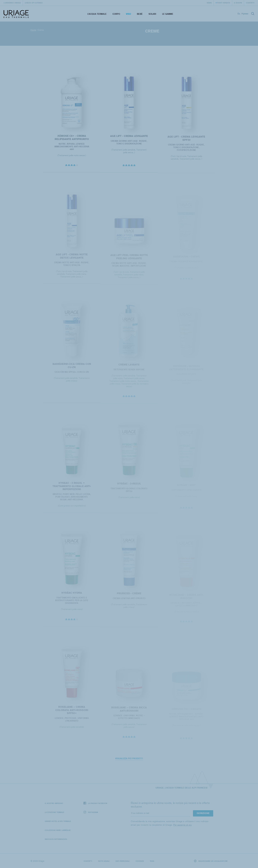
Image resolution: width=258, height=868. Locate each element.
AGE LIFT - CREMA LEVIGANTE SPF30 (186, 140)
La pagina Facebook (95, 803)
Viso (128, 14)
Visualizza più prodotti (129, 758)
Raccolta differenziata (56, 839)
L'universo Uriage (12, 3)
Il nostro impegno (54, 803)
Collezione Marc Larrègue (58, 830)
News (209, 3)
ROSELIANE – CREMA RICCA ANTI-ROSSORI (129, 711)
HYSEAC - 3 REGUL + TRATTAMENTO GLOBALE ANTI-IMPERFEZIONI (72, 488)
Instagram (91, 812)
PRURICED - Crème (129, 595)
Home (33, 30)
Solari (152, 14)
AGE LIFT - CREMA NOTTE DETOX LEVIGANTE (72, 258)
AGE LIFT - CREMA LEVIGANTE (129, 137)
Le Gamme (168, 14)
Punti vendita (224, 3)
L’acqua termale (97, 14)
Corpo (116, 14)
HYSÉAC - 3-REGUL (129, 485)
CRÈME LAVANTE (129, 366)
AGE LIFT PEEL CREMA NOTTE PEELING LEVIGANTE (129, 258)
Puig (152, 861)
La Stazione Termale (54, 812)
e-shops (238, 3)
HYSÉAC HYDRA (72, 594)
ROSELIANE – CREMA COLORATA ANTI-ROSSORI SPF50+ (72, 711)
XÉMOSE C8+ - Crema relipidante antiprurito (72, 138)
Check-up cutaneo (34, 3)
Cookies (140, 861)
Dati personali (123, 861)
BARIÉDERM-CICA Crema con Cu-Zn (72, 367)
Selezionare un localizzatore (211, 861)
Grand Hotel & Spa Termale (58, 821)
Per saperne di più (182, 825)
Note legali (104, 861)
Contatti (250, 3)
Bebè (140, 14)
